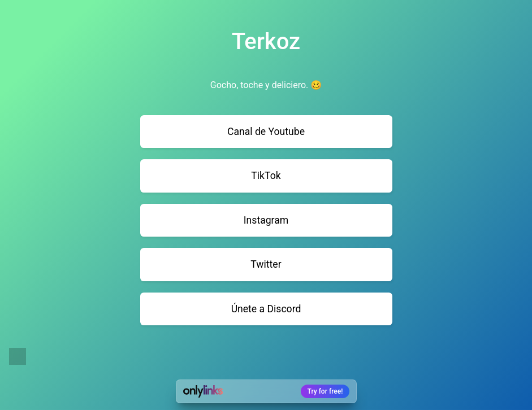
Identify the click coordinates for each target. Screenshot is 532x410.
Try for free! (325, 391)
